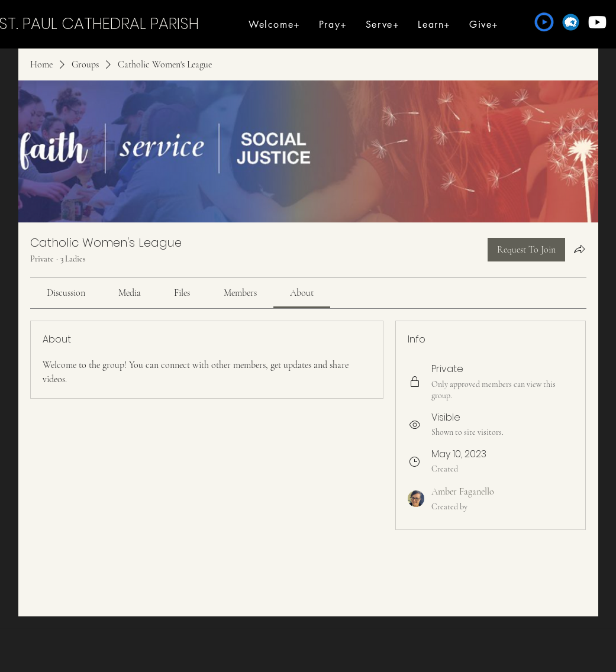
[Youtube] (597, 22)
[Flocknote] (571, 22)
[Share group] (579, 249)
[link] (66, 293)
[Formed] (544, 22)
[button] (275, 25)
